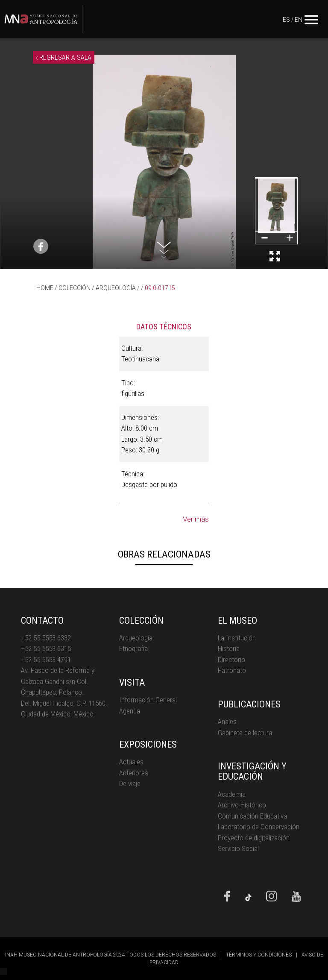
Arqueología (136, 638)
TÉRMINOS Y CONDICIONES (259, 955)
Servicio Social (238, 848)
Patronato (232, 670)
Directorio (231, 660)
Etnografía (133, 648)
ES (286, 20)
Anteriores (134, 773)
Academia (232, 794)
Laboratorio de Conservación (259, 827)
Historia (229, 648)
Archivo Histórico (242, 805)
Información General (148, 700)
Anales (227, 722)
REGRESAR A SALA (64, 57)
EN (299, 20)
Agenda (130, 711)
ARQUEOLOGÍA (116, 288)
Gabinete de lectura (245, 733)
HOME (45, 288)
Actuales (131, 762)
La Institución (237, 638)
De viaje (130, 783)
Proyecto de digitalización (254, 838)
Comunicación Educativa (252, 816)
